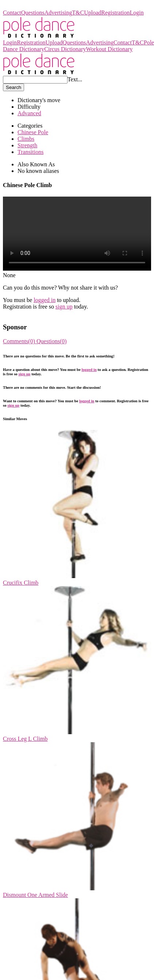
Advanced (29, 113)
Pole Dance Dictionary (30, 6)
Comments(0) (20, 341)
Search (14, 87)
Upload (93, 13)
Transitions (30, 152)
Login (137, 13)
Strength (27, 145)
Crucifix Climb (21, 583)
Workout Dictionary (109, 49)
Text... (75, 79)
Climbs (26, 139)
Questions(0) (52, 341)
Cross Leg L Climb (25, 739)
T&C (78, 13)
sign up (64, 307)
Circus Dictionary (65, 49)
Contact (12, 13)
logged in (45, 300)
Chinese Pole (33, 132)
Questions (33, 13)
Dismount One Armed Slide (35, 895)
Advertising (58, 13)
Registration (115, 13)
